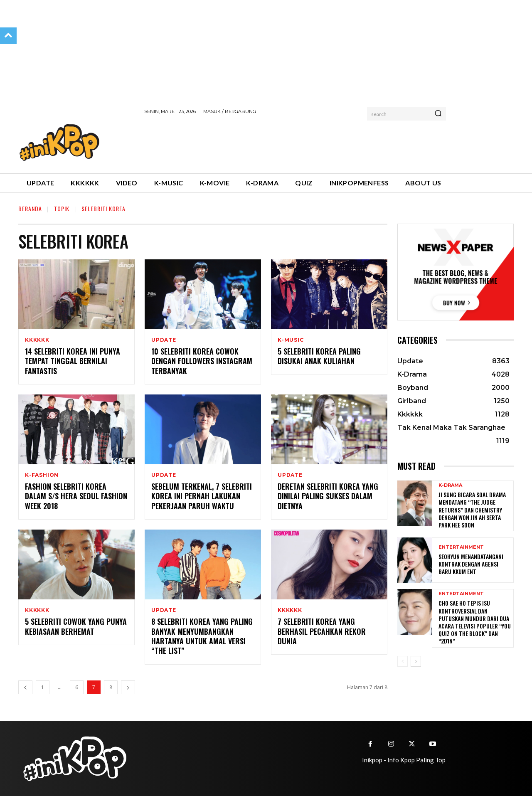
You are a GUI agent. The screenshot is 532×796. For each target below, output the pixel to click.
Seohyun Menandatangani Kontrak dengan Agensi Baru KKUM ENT (471, 564)
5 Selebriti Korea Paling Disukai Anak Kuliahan (319, 356)
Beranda (30, 208)
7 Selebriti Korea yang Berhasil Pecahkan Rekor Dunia (322, 631)
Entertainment (461, 547)
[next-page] (128, 687)
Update (164, 340)
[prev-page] (25, 687)
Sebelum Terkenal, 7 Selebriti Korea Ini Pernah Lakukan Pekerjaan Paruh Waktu (202, 496)
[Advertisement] (296, 143)
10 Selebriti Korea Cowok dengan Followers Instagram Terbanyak (202, 361)
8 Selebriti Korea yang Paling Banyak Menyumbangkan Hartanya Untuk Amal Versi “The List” (202, 636)
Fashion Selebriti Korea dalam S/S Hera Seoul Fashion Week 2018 (76, 496)
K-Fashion (42, 475)
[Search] (438, 114)
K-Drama (450, 485)
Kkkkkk (37, 340)
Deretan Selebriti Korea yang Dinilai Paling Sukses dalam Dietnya (328, 496)
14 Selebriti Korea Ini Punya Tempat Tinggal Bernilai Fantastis (73, 361)
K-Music (291, 340)
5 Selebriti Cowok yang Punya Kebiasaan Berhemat (76, 626)
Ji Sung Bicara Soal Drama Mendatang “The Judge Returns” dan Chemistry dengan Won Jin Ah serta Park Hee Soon (472, 510)
